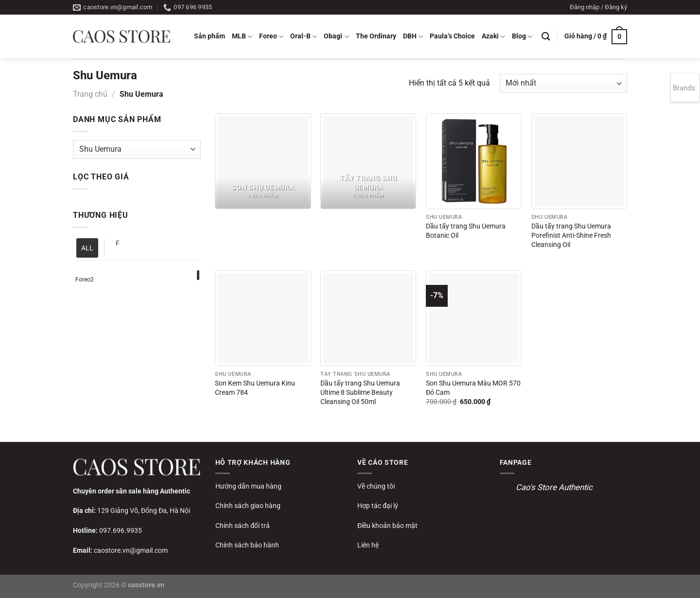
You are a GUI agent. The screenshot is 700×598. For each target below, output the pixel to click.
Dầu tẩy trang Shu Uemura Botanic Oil (466, 231)
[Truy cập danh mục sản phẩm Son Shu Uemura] (263, 161)
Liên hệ (368, 545)
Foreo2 (85, 280)
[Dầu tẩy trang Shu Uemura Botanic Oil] (474, 161)
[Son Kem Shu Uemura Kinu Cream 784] (263, 318)
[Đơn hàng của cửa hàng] (563, 83)
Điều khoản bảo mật (387, 526)
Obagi (336, 37)
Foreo (271, 37)
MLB (242, 37)
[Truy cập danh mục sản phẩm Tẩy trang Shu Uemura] (368, 161)
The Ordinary (376, 36)
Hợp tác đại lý (378, 506)
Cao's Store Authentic (554, 487)
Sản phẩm (210, 36)
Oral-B (304, 37)
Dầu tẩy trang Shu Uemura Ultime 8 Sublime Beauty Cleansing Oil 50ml (360, 392)
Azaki (493, 37)
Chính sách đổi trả (243, 526)
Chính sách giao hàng (248, 506)
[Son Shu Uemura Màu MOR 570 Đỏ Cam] (474, 318)
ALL (87, 248)
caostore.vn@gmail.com (131, 550)
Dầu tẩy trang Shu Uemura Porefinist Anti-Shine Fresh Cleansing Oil (571, 235)
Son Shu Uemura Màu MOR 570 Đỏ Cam (473, 388)
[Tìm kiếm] (546, 37)
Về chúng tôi (376, 486)
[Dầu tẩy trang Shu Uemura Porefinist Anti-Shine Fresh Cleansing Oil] (579, 161)
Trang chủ (90, 94)
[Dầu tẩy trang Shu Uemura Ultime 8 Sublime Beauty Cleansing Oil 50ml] (368, 318)
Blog (522, 37)
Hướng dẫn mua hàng (248, 486)
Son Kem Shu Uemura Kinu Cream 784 (255, 388)
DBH (413, 37)
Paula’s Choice (452, 36)
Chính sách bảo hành (247, 545)
